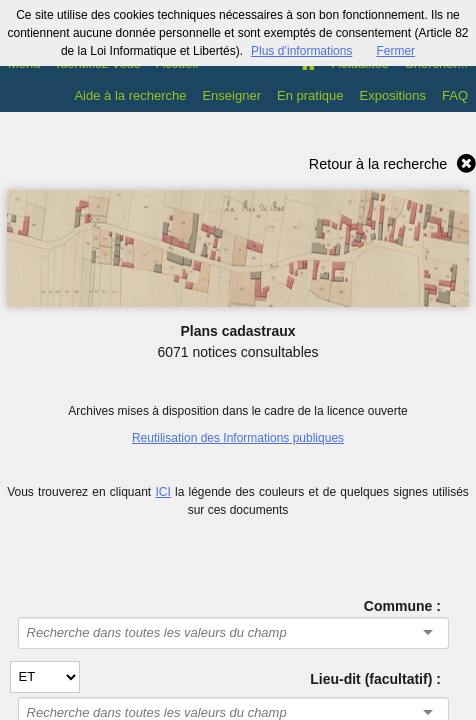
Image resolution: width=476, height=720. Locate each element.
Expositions (393, 95)
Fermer (395, 51)
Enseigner (231, 95)
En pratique (310, 95)
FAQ (455, 95)
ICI (162, 492)
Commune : (402, 606)
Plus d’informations (301, 51)
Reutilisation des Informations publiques (238, 438)
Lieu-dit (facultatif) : (375, 679)
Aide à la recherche (130, 95)
